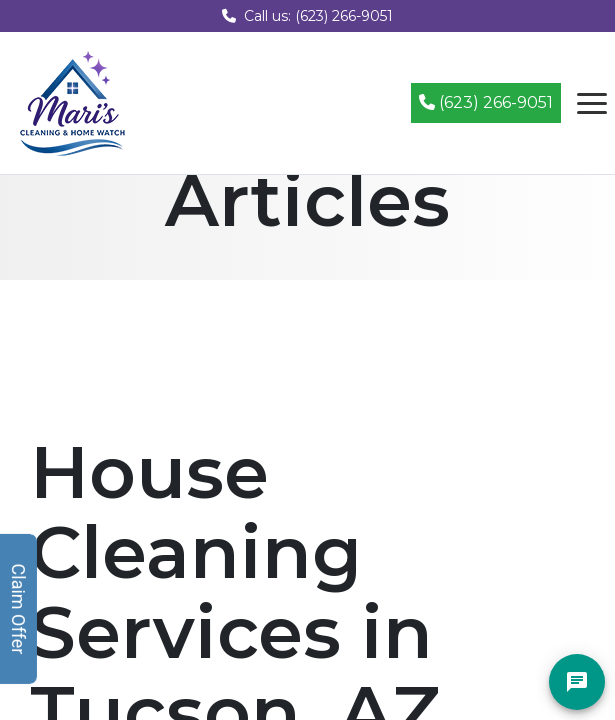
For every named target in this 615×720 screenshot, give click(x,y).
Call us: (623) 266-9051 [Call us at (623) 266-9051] (307, 16)
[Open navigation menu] (592, 103)
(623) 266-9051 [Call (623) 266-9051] (486, 102)
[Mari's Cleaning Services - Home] (73, 101)
